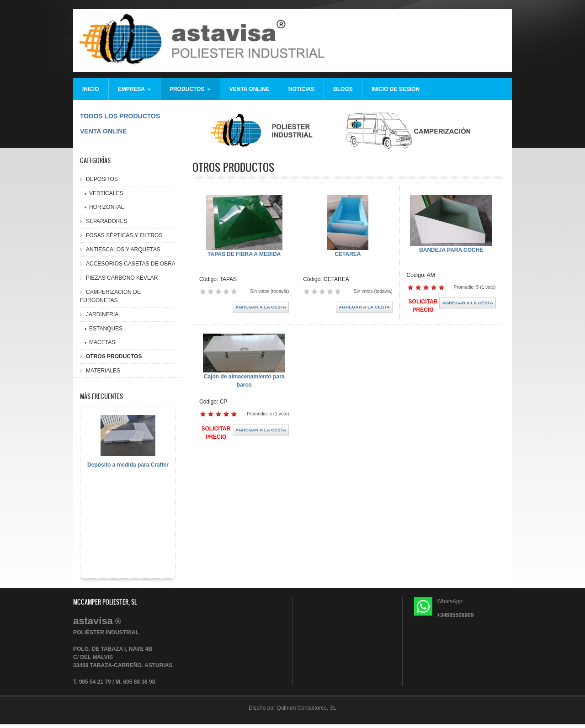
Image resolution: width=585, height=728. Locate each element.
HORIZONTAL (106, 207)
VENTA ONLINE (250, 89)
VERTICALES (106, 193)
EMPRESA (134, 89)
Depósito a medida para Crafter (128, 465)
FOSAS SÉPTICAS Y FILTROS (124, 235)
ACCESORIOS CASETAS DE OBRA (131, 264)
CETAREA (348, 254)
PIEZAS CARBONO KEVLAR (122, 278)
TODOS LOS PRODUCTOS (120, 116)
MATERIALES (103, 371)
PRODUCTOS (190, 89)
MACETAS (102, 342)
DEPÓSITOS (102, 179)
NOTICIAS (301, 89)
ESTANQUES (106, 329)
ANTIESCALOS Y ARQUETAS (123, 250)
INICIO (91, 89)
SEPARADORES (106, 221)
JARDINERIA (102, 314)
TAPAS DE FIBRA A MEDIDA (244, 254)
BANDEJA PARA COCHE (451, 250)
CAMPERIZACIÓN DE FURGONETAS (110, 296)
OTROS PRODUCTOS (114, 356)
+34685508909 (455, 615)
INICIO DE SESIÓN (396, 89)
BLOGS (343, 89)
